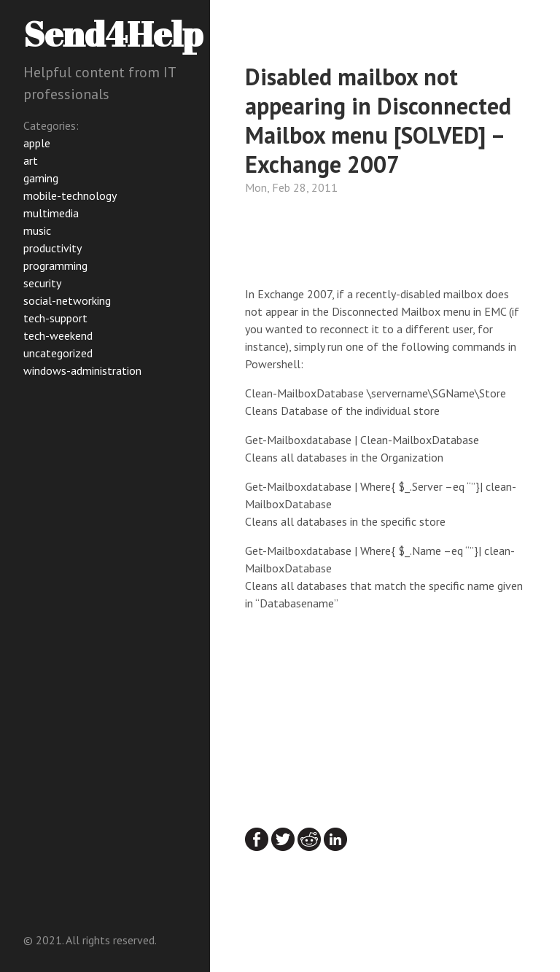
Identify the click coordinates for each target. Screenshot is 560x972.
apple (37, 143)
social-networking (67, 300)
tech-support (55, 318)
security (42, 283)
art (31, 160)
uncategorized (58, 353)
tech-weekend (58, 335)
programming (55, 265)
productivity (52, 248)
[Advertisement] (362, 244)
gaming (41, 178)
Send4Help (113, 33)
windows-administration (82, 370)
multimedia (51, 213)
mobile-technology (70, 195)
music (37, 230)
